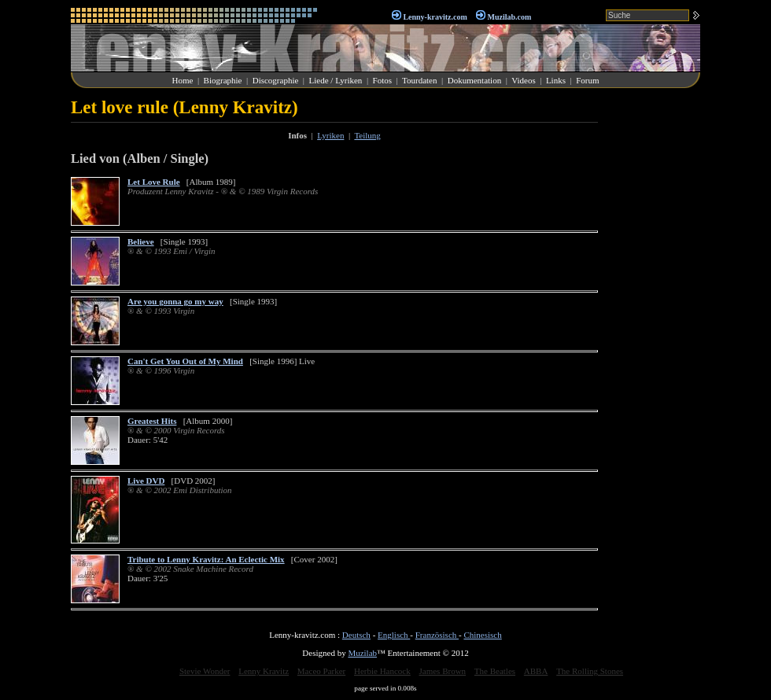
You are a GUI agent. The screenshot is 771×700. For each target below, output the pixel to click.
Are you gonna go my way (175, 301)
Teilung (367, 135)
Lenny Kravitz (264, 671)
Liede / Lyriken (336, 80)
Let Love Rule (154, 182)
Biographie (223, 80)
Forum (587, 80)
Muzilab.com (510, 17)
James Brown (443, 671)
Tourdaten (419, 80)
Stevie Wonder (205, 671)
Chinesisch (482, 635)
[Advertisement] (653, 333)
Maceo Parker (321, 671)
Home (183, 80)
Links (556, 80)
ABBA (536, 671)
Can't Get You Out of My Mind (185, 361)
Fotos (382, 80)
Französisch (437, 635)
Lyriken (330, 135)
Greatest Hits (152, 421)
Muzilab (362, 653)
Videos (524, 80)
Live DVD (146, 481)
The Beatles (495, 671)
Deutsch (356, 635)
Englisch (394, 635)
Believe (141, 241)
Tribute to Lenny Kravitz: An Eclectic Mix (206, 559)
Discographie (276, 80)
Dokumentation (474, 80)
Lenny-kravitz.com (435, 17)
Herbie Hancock (382, 671)
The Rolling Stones (590, 671)
